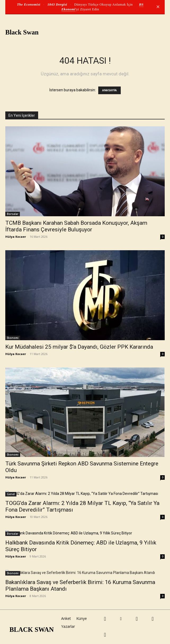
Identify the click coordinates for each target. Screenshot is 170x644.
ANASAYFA (109, 90)
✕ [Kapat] (158, 7)
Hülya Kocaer (16, 237)
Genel (11, 494)
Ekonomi (13, 338)
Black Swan (22, 32)
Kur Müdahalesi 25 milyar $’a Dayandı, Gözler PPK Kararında (79, 347)
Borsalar (13, 214)
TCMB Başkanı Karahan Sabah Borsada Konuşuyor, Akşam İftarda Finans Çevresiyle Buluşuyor (76, 226)
